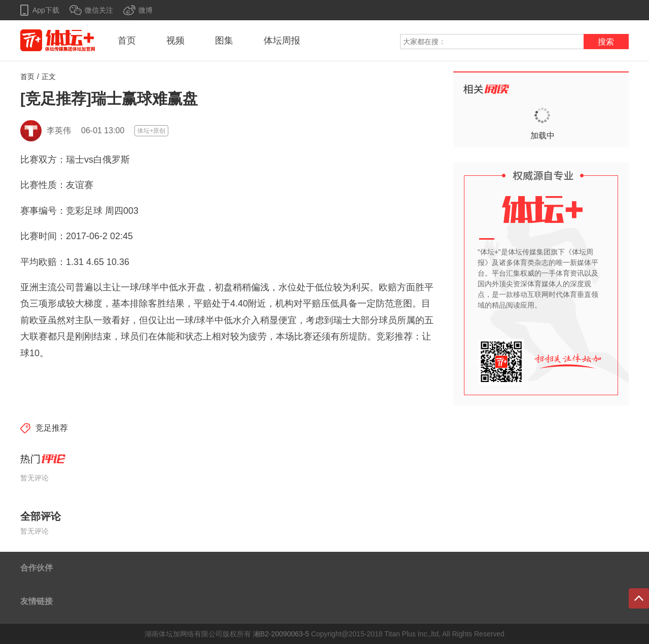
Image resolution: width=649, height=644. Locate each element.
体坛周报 (282, 41)
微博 (146, 10)
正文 (49, 77)
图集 (224, 41)
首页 (127, 41)
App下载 (46, 10)
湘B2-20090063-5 (281, 634)
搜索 (606, 42)
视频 (175, 41)
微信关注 (99, 10)
